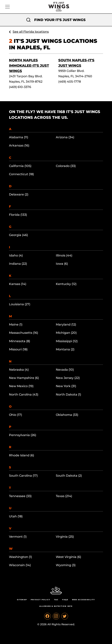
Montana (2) (65, 349)
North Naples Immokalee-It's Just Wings (29, 66)
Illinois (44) (64, 255)
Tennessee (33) (20, 496)
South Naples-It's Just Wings (76, 63)
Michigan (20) (66, 333)
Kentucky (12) (66, 284)
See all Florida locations (31, 32)
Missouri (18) (18, 349)
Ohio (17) (15, 415)
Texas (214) (64, 496)
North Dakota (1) (68, 394)
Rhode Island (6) (22, 455)
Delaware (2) (19, 194)
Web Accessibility (84, 600)
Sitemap (22, 600)
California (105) (20, 166)
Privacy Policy (41, 600)
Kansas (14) (18, 284)
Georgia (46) (18, 235)
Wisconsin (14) (20, 565)
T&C (56, 600)
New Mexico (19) (21, 386)
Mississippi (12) (67, 341)
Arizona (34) (65, 137)
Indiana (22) (18, 264)
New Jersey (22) (68, 378)
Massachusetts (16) (24, 333)
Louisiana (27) (20, 304)
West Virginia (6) (68, 557)
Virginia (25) (65, 537)
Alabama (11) (19, 137)
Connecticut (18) (21, 174)
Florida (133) (18, 215)
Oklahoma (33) (67, 415)
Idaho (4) (16, 255)
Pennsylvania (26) (23, 435)
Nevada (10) (65, 370)
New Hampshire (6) (24, 378)
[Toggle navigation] (7, 7)
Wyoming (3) (66, 565)
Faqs (65, 600)
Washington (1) (20, 557)
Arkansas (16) (19, 145)
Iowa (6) (62, 264)
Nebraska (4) (19, 370)
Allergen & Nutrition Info (56, 606)
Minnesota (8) (19, 341)
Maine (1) (16, 324)
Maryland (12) (66, 324)
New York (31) (66, 386)
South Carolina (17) (23, 476)
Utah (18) (16, 516)
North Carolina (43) (24, 394)
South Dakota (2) (69, 476)
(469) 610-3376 (20, 87)
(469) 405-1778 (70, 82)
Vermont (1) (18, 537)
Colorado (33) (66, 166)
